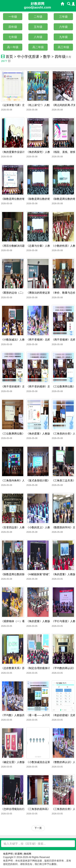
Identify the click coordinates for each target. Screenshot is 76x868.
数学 (47, 57)
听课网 (18, 854)
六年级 (63, 27)
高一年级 (13, 47)
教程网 (28, 854)
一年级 (13, 17)
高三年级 (63, 47)
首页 (9, 57)
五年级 (38, 27)
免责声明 (8, 854)
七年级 (13, 37)
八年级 (38, 37)
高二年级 (38, 47)
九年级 (63, 37)
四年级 (13, 27)
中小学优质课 (28, 57)
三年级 (63, 17)
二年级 (38, 17)
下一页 (38, 828)
